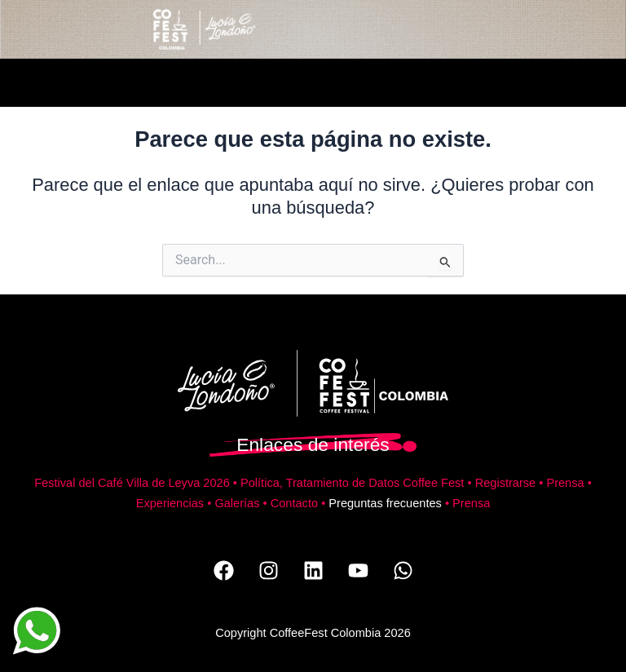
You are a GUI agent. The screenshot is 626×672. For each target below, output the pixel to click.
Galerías (237, 503)
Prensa (565, 483)
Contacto (294, 503)
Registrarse (506, 483)
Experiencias (170, 503)
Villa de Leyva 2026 (178, 483)
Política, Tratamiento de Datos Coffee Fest (352, 483)
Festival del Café (80, 483)
